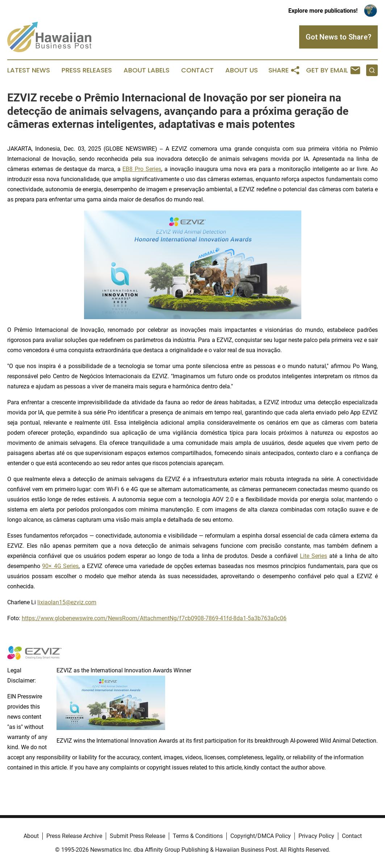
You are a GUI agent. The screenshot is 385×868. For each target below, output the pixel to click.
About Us (242, 70)
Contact (197, 70)
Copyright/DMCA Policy (261, 836)
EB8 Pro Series (142, 169)
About (31, 836)
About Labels (147, 70)
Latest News (29, 70)
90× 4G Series (60, 566)
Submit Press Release (137, 836)
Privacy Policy (316, 836)
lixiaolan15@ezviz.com (67, 602)
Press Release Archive (74, 836)
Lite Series (313, 556)
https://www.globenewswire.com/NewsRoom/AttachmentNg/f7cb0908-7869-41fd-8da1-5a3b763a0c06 (154, 618)
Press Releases (87, 70)
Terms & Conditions (198, 836)
